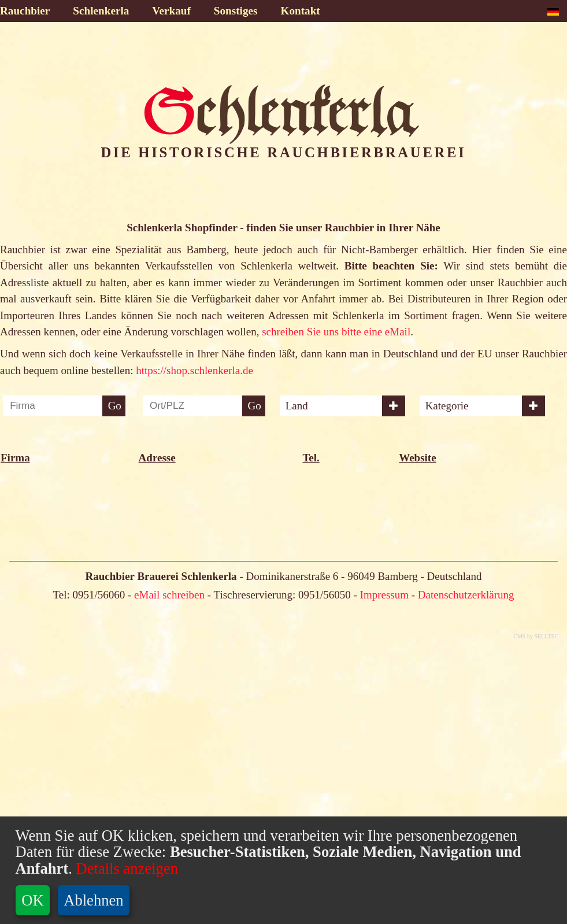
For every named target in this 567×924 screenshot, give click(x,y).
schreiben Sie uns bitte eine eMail (336, 332)
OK (32, 900)
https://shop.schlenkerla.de (194, 370)
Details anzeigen (125, 868)
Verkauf (171, 11)
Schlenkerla (101, 11)
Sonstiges (236, 11)
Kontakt (301, 11)
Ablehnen (93, 900)
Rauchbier (25, 11)
